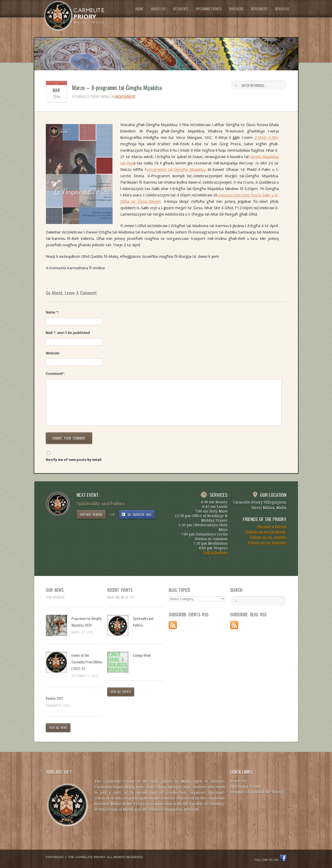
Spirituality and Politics (143, 622)
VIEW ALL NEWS (58, 728)
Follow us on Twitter (268, 537)
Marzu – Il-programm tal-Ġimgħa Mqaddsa (117, 87)
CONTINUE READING (91, 515)
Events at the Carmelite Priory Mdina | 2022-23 (87, 662)
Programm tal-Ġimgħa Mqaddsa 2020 (86, 622)
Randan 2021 (54, 698)
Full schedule (215, 553)
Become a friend (272, 527)
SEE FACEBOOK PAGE (140, 515)
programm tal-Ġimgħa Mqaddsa (177, 169)
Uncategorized (125, 96)
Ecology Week (142, 655)
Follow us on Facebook (266, 532)
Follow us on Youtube (267, 543)
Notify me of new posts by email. (74, 460)
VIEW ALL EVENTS (121, 692)
